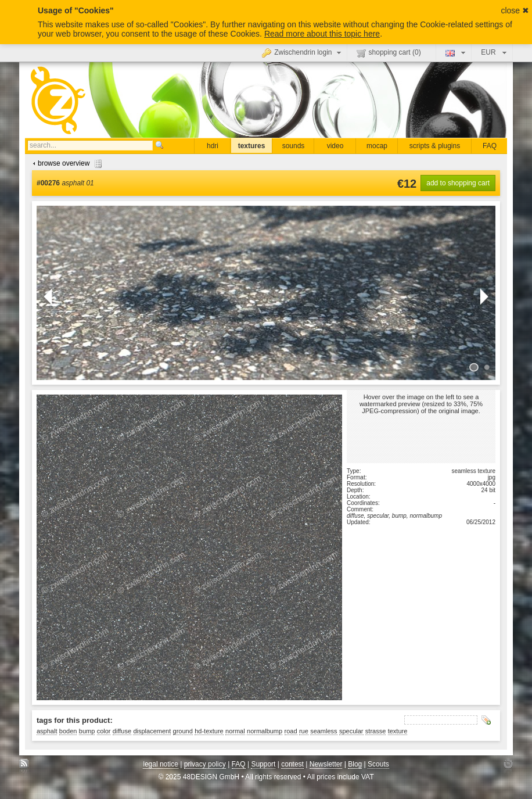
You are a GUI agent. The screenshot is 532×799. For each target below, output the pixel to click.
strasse (375, 731)
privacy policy (205, 764)
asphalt (47, 731)
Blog (355, 764)
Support (263, 764)
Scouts (378, 764)
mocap (377, 146)
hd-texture (209, 731)
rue (304, 731)
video (335, 146)
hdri (213, 146)
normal (235, 731)
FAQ (490, 146)
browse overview (66, 163)
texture (398, 731)
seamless (323, 731)
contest (292, 764)
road (291, 731)
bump (87, 731)
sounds (294, 146)
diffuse (122, 731)
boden (68, 731)
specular (351, 731)
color (104, 731)
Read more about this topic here (322, 34)
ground (183, 731)
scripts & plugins (435, 146)
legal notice (161, 764)
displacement (152, 731)
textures (252, 146)
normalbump (265, 731)
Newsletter (326, 764)
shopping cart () (389, 53)
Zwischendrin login (303, 52)
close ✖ (515, 10)
